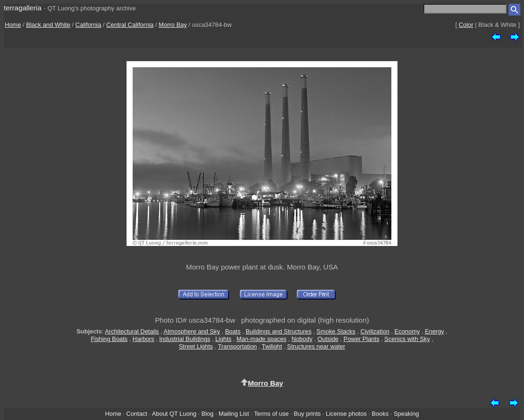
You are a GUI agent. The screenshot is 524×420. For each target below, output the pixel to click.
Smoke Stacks (336, 331)
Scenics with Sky (407, 339)
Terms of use (271, 414)
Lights (223, 339)
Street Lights (196, 346)
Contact (136, 414)
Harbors (143, 339)
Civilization (375, 331)
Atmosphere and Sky (192, 331)
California (88, 25)
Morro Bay (173, 25)
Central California (130, 25)
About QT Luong (174, 414)
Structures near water (316, 346)
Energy (434, 331)
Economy (407, 331)
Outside (328, 339)
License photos (346, 414)
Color (466, 25)
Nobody (302, 339)
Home (13, 25)
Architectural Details (132, 331)
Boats (233, 331)
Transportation (237, 346)
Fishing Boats (109, 339)
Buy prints (307, 414)
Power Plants (361, 339)
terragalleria (23, 8)
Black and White (48, 25)
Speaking (406, 414)
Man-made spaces (262, 339)
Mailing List (234, 414)
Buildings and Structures (278, 331)
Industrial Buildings (185, 339)
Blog (207, 414)
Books (380, 414)
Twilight (272, 346)
